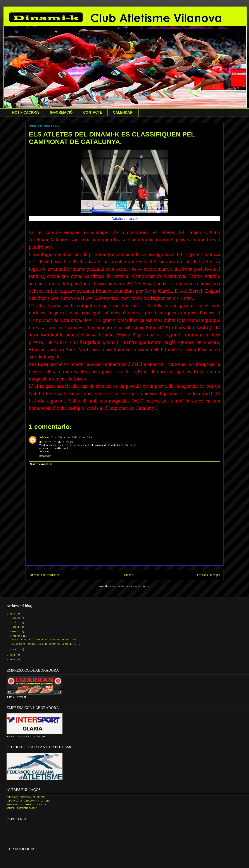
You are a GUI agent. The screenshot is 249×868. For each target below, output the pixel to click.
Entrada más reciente (44, 575)
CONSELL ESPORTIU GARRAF (22, 808)
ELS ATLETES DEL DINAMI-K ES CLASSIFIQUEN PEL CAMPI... (47, 640)
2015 (13, 614)
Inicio (128, 575)
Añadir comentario (41, 464)
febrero (18, 636)
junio (16, 623)
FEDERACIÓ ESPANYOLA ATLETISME (26, 797)
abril (16, 627)
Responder (45, 456)
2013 (13, 660)
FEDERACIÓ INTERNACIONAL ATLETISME (28, 801)
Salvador (45, 437)
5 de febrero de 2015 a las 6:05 (71, 437)
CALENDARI (123, 112)
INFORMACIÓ (61, 112)
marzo (16, 632)
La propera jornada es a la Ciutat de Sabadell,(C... (46, 644)
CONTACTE (93, 112)
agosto (17, 618)
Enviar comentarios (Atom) (134, 587)
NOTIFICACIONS (26, 112)
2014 (13, 655)
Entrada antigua (209, 575)
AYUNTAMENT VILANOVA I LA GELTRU (27, 805)
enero (16, 650)
